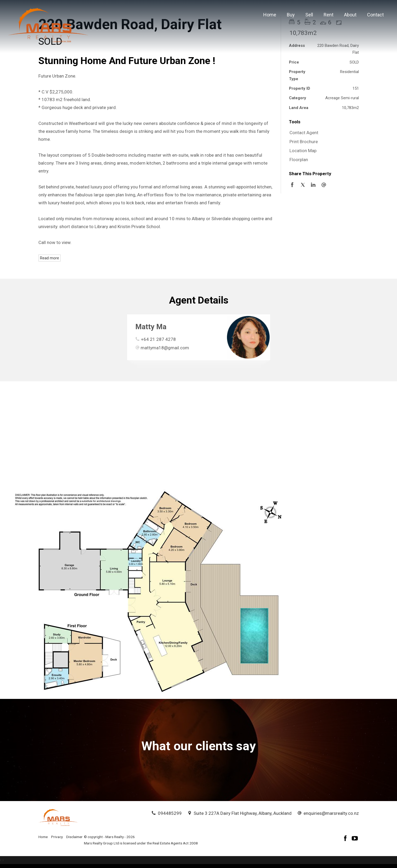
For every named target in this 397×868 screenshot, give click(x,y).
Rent (329, 15)
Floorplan (299, 160)
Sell (309, 15)
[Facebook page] (346, 839)
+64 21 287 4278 (158, 339)
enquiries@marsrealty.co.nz (331, 813)
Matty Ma (151, 327)
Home (270, 15)
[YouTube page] (355, 839)
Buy (291, 15)
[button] (323, 142)
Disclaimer (74, 837)
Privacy (57, 837)
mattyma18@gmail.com (165, 348)
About (350, 15)
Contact (375, 15)
